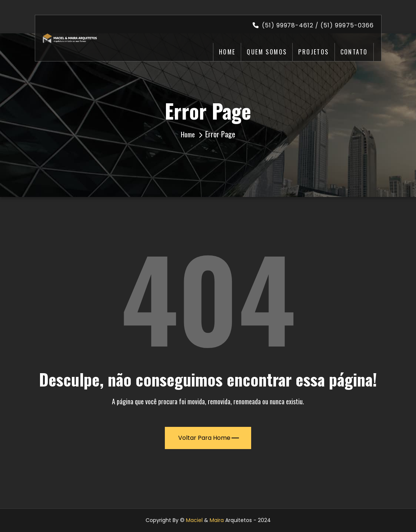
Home (227, 52)
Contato (354, 52)
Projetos (313, 52)
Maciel (194, 520)
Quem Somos (267, 52)
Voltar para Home (209, 438)
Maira (217, 520)
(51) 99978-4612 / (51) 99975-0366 (313, 25)
